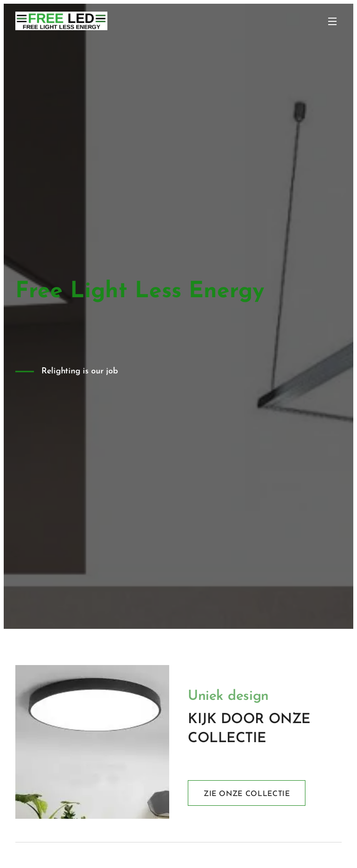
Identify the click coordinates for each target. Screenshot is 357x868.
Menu (332, 21)
